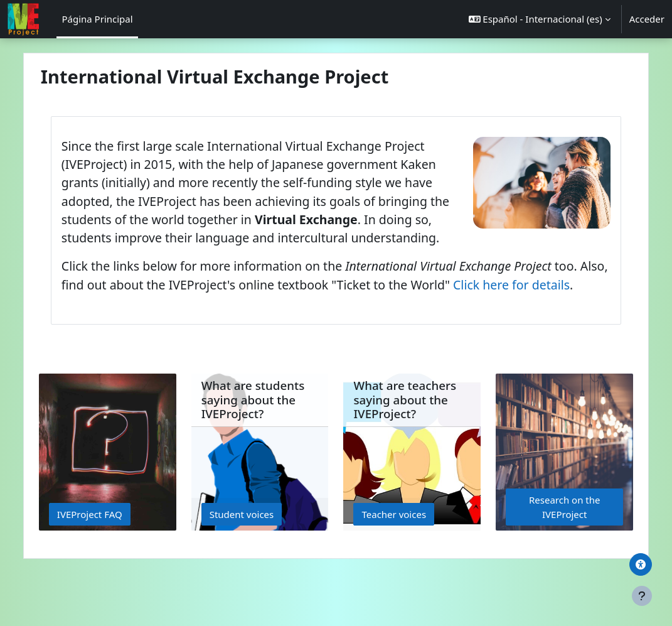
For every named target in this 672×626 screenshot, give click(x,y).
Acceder (647, 19)
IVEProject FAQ (112, 551)
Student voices (253, 551)
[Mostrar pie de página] (642, 596)
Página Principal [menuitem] (97, 19)
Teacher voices (394, 551)
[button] (540, 19)
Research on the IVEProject (548, 544)
